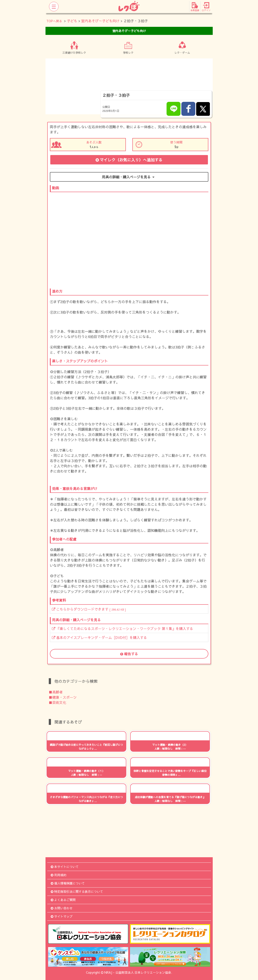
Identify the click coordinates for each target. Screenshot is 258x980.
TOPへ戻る (54, 21)
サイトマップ (62, 916)
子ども (72, 21)
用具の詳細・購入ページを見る (129, 177)
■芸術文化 (57, 702)
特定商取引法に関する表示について (77, 891)
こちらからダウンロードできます (89, 609)
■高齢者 (56, 692)
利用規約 (59, 875)
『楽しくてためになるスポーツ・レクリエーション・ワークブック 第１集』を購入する (122, 628)
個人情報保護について (68, 883)
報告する (129, 654)
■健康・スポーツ (63, 697)
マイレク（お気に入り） (129, 160)
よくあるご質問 (63, 900)
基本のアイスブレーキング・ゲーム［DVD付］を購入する (99, 637)
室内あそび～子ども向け (100, 21)
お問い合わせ (62, 908)
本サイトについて (65, 867)
